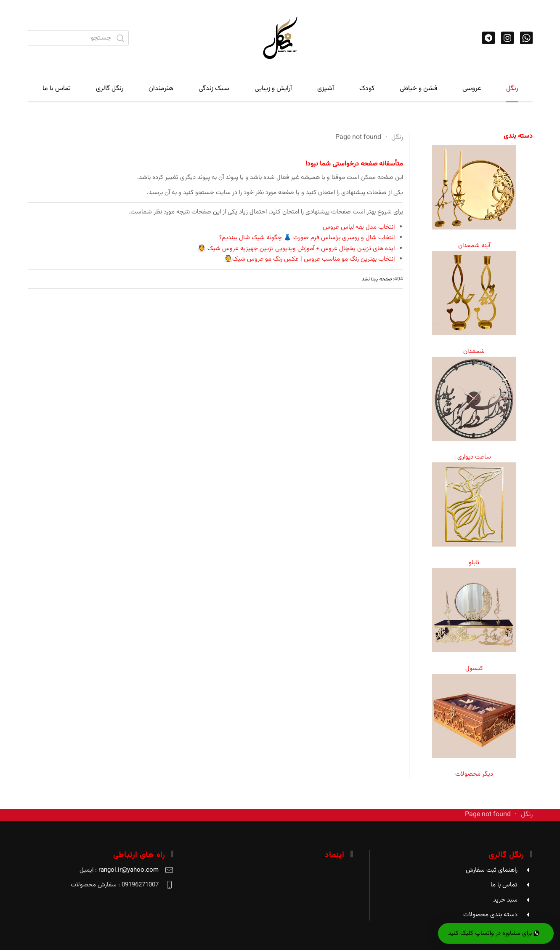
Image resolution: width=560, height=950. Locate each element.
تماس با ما (57, 89)
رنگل (512, 89)
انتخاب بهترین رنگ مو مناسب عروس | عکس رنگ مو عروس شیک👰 (309, 259)
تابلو (474, 563)
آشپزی (326, 89)
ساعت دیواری (474, 457)
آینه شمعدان (474, 246)
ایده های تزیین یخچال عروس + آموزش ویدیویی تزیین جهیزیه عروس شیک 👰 (296, 249)
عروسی (472, 89)
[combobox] (78, 38)
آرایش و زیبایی (273, 89)
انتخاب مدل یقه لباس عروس (359, 227)
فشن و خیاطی (418, 89)
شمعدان (474, 351)
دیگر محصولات (474, 774)
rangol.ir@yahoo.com (129, 870)
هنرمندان (161, 89)
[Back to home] (280, 38)
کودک (367, 89)
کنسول (474, 668)
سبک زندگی (214, 89)
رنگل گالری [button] (110, 89)
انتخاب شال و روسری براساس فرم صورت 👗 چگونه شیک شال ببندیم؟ (307, 238)
